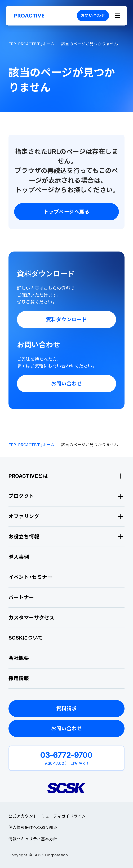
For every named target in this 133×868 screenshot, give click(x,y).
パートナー (21, 597)
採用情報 (19, 678)
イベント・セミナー (30, 577)
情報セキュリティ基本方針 (33, 839)
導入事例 (19, 557)
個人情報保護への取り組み (33, 827)
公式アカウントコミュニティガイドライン (47, 816)
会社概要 (19, 658)
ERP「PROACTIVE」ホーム (32, 44)
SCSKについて (26, 638)
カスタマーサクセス (31, 618)
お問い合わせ (93, 16)
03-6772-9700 (66, 755)
